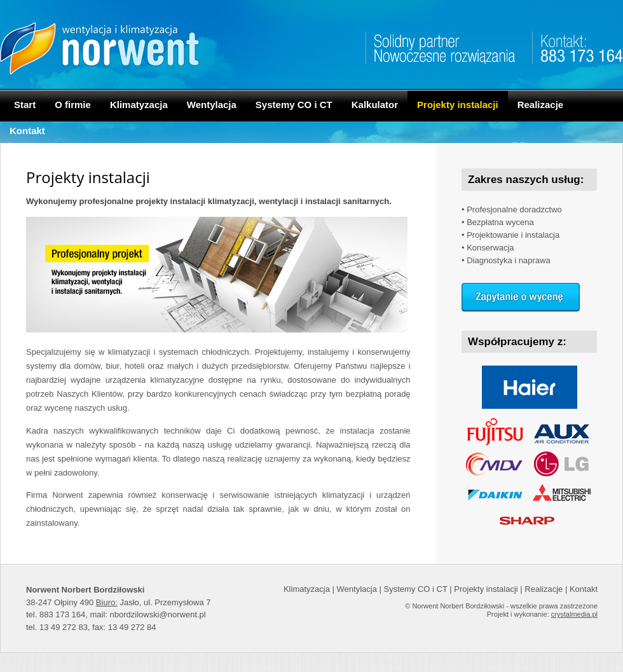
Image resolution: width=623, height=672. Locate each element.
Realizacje (541, 105)
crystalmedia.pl (574, 614)
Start (25, 105)
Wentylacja (212, 105)
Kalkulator (375, 105)
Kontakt (27, 131)
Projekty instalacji (458, 105)
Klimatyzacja (139, 105)
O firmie (73, 105)
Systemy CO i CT (294, 105)
